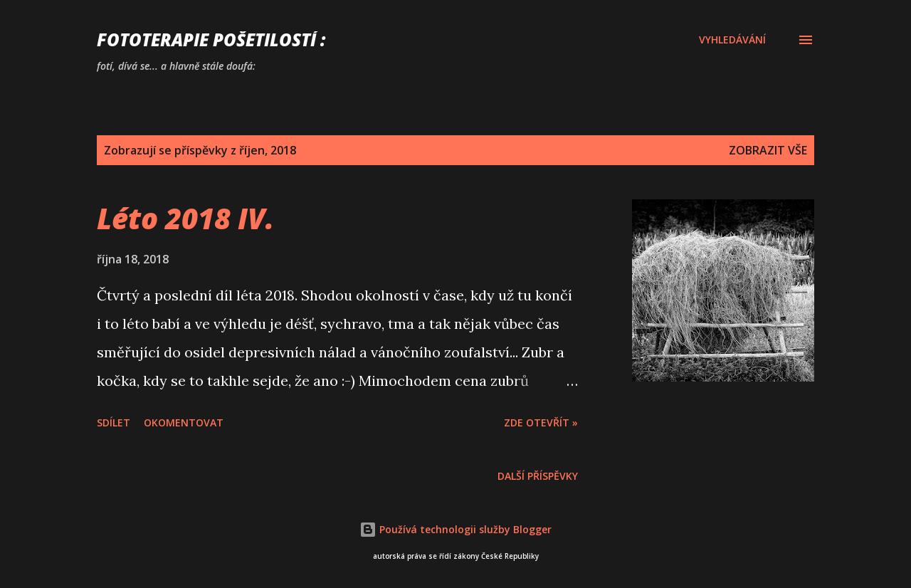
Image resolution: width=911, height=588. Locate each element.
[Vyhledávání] (732, 40)
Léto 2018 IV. (185, 218)
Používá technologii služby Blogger (455, 529)
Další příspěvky (538, 476)
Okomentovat (184, 422)
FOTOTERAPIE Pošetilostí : (211, 40)
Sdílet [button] (114, 422)
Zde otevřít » (541, 422)
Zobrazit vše (768, 150)
